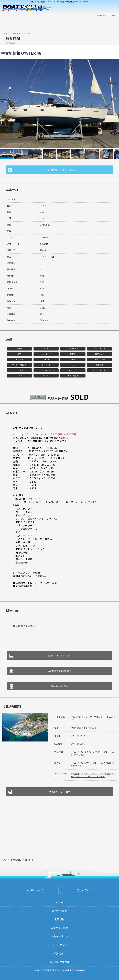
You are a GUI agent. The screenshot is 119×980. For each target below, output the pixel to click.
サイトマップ (60, 945)
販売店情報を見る (60, 686)
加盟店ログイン (83, 890)
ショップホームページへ (60, 656)
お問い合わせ (60, 953)
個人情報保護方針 (60, 962)
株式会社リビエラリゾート (28, 626)
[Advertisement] (60, 24)
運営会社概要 (60, 911)
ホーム (6, 33)
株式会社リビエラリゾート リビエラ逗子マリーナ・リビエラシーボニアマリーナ (93, 775)
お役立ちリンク (60, 936)
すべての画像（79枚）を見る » (60, 170)
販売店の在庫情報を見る (60, 671)
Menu (114, 8)
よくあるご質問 (60, 928)
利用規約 (60, 919)
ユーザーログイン (36, 890)
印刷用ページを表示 (60, 792)
